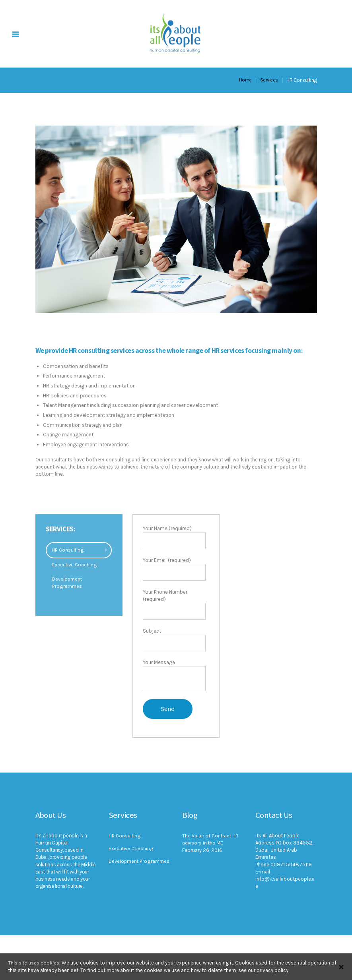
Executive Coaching (75, 565)
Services (269, 80)
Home (245, 80)
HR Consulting (68, 550)
